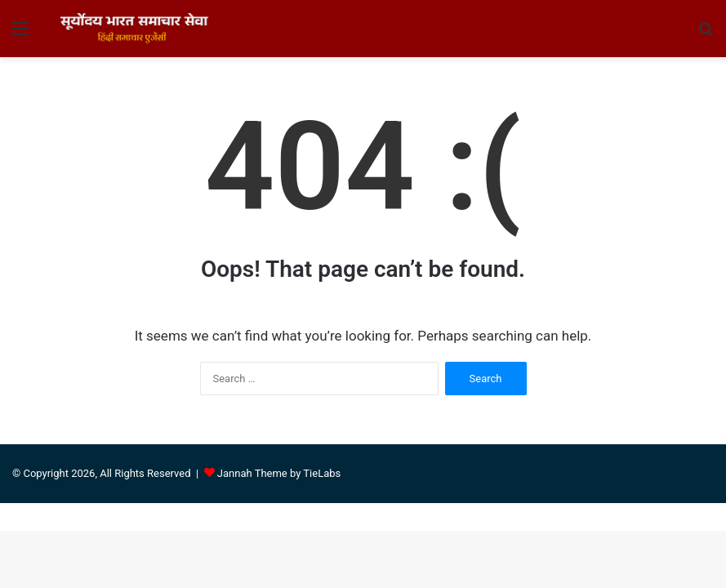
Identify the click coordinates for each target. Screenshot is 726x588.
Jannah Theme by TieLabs (279, 473)
